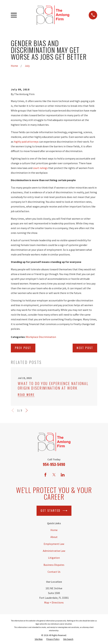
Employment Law (54, 544)
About (54, 537)
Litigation (54, 558)
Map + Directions (54, 602)
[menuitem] (39, 639)
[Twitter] (54, 475)
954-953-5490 (54, 464)
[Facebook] (45, 475)
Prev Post (23, 348)
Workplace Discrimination (41, 337)
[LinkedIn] (63, 475)
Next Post (85, 348)
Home (54, 530)
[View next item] (27, 410)
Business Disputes (54, 565)
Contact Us (54, 572)
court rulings (40, 168)
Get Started (54, 511)
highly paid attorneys (26, 142)
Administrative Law (54, 551)
